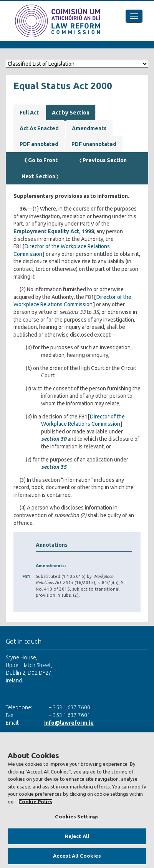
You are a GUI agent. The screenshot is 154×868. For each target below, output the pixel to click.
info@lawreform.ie (69, 723)
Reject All (77, 836)
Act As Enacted (39, 128)
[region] (77, 800)
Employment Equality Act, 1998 (54, 231)
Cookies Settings (77, 817)
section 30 (54, 439)
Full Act (29, 113)
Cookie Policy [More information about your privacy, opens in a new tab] (36, 802)
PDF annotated (39, 144)
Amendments (89, 128)
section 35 (54, 467)
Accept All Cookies (77, 856)
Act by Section (71, 113)
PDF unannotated (94, 144)
